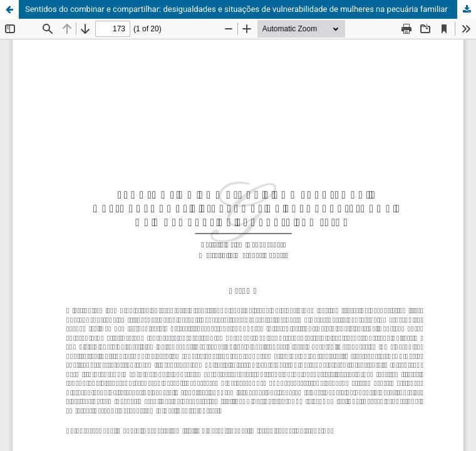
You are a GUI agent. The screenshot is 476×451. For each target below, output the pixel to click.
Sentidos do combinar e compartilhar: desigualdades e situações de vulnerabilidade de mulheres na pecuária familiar (236, 9)
